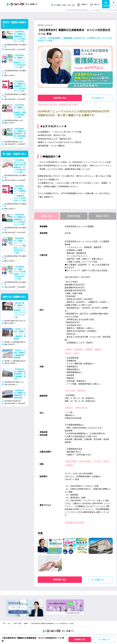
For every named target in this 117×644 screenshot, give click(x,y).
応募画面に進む (60, 97)
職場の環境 (102, 215)
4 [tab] (80, 91)
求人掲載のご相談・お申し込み (62, 5)
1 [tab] (70, 91)
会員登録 (106, 4)
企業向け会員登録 (18, 612)
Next (109, 67)
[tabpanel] (75, 67)
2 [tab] (74, 91)
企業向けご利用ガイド (18, 607)
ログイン (113, 4)
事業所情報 (74, 215)
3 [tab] (77, 91)
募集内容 (47, 215)
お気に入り (95, 5)
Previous (41, 67)
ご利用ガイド (82, 5)
